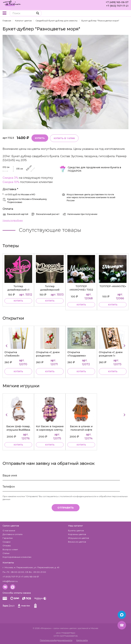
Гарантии (8, 538)
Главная (7, 21)
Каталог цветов (23, 21)
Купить (40, 138)
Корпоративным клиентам (17, 557)
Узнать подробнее (13, 220)
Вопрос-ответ (10, 549)
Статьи (6, 553)
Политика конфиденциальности (56, 640)
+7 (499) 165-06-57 (117, 2)
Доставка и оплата (12, 534)
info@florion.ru (10, 581)
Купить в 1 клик (64, 138)
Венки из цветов (77, 542)
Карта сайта (82, 640)
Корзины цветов (77, 534)
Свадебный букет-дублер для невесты (57, 21)
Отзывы (7, 545)
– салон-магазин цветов (64, 628)
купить (18, 301)
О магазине (9, 530)
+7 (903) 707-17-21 (117, 6)
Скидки (6, 542)
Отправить (66, 508)
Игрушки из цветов (78, 538)
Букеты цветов (76, 530)
